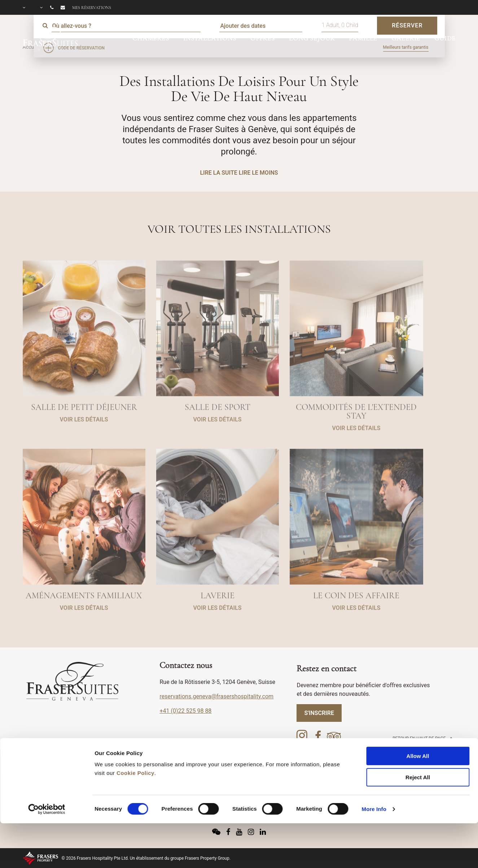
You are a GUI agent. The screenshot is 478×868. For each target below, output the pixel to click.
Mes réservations (92, 8)
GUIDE (445, 38)
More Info (374, 769)
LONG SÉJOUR (312, 38)
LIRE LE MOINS (258, 173)
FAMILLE (363, 38)
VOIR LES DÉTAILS (84, 437)
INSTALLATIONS (210, 38)
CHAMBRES (151, 38)
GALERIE (406, 38)
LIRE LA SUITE (218, 173)
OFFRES (263, 38)
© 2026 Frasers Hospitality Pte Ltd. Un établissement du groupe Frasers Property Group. (146, 858)
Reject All (418, 737)
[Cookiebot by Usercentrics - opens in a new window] (47, 769)
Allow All (418, 716)
